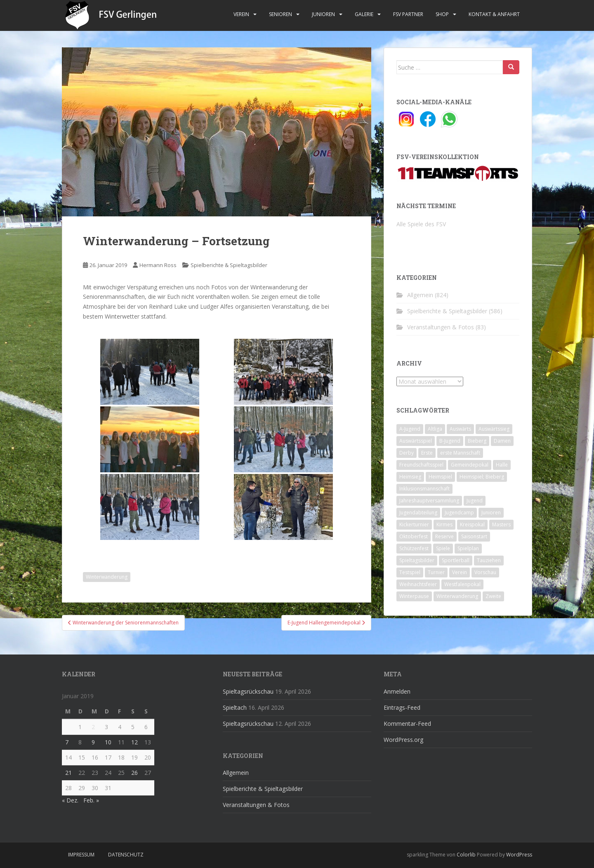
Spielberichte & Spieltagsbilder (229, 265)
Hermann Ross (158, 265)
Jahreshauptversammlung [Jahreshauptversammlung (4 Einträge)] (429, 501)
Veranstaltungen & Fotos (441, 327)
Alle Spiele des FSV (421, 224)
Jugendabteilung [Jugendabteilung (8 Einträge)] (418, 513)
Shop (442, 14)
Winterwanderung (107, 577)
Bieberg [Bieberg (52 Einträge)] (477, 441)
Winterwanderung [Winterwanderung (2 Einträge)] (457, 596)
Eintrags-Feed (402, 707)
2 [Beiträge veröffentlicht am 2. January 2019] (93, 727)
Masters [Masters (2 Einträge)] (501, 524)
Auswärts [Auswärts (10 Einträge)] (460, 429)
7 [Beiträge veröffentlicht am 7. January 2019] (67, 742)
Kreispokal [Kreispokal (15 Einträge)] (472, 524)
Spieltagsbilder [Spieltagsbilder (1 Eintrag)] (417, 560)
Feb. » (91, 800)
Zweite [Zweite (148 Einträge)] (493, 596)
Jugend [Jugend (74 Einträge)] (475, 501)
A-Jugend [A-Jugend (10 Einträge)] (410, 429)
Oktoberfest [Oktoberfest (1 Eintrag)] (414, 536)
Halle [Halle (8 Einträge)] (502, 465)
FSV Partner (408, 14)
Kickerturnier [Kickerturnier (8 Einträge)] (414, 524)
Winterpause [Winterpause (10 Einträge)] (414, 596)
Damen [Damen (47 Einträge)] (502, 441)
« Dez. (70, 800)
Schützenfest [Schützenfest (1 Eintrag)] (414, 548)
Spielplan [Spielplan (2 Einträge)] (468, 548)
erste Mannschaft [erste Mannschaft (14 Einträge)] (460, 453)
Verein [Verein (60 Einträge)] (460, 572)
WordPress (519, 855)
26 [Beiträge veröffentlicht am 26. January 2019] (134, 773)
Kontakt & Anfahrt (494, 14)
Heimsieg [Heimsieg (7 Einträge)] (410, 477)
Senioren (280, 14)
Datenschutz (126, 855)
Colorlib (466, 855)
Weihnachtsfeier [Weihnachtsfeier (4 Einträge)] (418, 584)
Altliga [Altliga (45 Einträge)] (435, 429)
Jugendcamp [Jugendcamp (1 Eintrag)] (459, 513)
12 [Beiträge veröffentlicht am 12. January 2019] (134, 742)
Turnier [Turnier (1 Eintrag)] (436, 572)
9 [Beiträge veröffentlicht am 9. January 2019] (93, 742)
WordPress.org (403, 740)
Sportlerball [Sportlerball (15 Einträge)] (456, 560)
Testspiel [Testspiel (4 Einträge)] (410, 572)
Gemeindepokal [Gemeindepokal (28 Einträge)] (470, 465)
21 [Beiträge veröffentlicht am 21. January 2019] (68, 773)
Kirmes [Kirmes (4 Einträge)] (444, 524)
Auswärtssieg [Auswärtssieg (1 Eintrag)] (494, 429)
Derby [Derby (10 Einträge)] (407, 453)
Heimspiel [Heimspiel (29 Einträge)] (440, 477)
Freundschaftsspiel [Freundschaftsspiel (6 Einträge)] (421, 465)
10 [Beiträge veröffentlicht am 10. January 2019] (108, 742)
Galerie (364, 14)
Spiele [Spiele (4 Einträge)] (443, 548)
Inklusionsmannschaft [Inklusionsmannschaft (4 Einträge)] (424, 489)
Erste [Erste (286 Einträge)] (427, 453)
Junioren (323, 14)
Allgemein (420, 295)
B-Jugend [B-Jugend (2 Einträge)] (450, 441)
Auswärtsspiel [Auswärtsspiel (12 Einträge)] (416, 441)
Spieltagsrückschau (248, 691)
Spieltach (235, 707)
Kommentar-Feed (407, 724)
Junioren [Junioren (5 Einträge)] (491, 513)
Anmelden (397, 691)
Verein (241, 14)
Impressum (81, 855)
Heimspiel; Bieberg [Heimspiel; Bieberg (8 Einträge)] (482, 477)
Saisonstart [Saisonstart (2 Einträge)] (474, 536)
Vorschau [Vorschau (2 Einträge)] (485, 572)
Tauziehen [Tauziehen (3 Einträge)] (489, 560)
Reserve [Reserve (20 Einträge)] (444, 536)
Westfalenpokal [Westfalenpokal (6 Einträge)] (462, 584)
